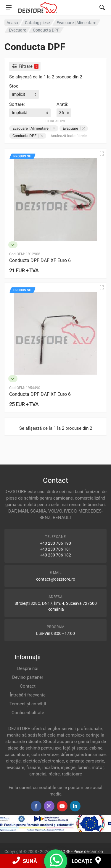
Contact (28, 686)
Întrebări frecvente (28, 695)
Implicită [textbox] (20, 113)
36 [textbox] (62, 113)
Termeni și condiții (28, 704)
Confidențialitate (28, 713)
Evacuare (74, 128)
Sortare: (17, 104)
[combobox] (24, 94)
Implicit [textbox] (18, 94)
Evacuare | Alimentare (34, 128)
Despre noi (28, 668)
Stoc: (14, 86)
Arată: (62, 104)
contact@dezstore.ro (56, 579)
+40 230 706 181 (55, 549)
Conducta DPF (28, 136)
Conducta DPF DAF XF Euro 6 (40, 260)
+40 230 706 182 (55, 555)
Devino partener (28, 677)
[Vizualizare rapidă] (102, 154)
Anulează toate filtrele (69, 136)
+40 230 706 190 (55, 543)
